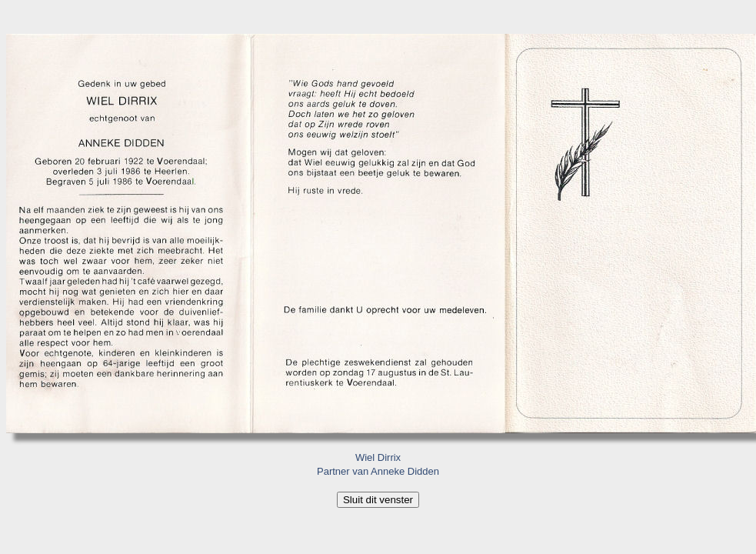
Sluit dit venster (378, 500)
